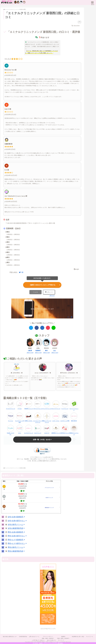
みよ (55, 350)
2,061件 (41, 643)
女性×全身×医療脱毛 (17, 517)
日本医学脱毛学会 (23, 637)
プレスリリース (90, 637)
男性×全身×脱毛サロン (17, 536)
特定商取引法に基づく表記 (78, 637)
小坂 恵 (30, 350)
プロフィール (30, 353)
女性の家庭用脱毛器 (16, 528)
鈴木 (46, 350)
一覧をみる (52, 296)
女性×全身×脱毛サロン (17, 521)
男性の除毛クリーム (16, 547)
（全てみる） (60, 643)
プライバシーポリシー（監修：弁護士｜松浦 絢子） (48, 637)
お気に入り (49, 292)
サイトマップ (61, 640)
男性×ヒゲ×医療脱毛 (17, 540)
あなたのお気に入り (52, 640)
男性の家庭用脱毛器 (16, 551)
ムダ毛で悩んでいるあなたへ (38, 640)
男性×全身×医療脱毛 (17, 532)
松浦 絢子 (38, 350)
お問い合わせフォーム (34, 637)
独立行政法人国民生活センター (10, 637)
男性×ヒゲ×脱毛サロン (17, 544)
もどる (36, 292)
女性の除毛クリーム (16, 525)
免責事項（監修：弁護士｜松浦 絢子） (63, 637)
